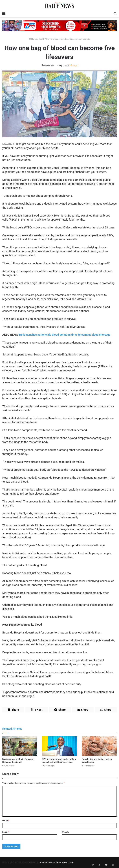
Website (65, 832)
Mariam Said (49, 66)
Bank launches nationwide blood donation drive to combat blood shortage (64, 335)
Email (6, 832)
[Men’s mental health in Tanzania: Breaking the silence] (20, 746)
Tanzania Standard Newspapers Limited (56, 862)
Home (33, 39)
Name (6, 820)
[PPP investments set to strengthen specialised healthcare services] (59, 746)
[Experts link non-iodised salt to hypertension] (99, 746)
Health (41, 39)
